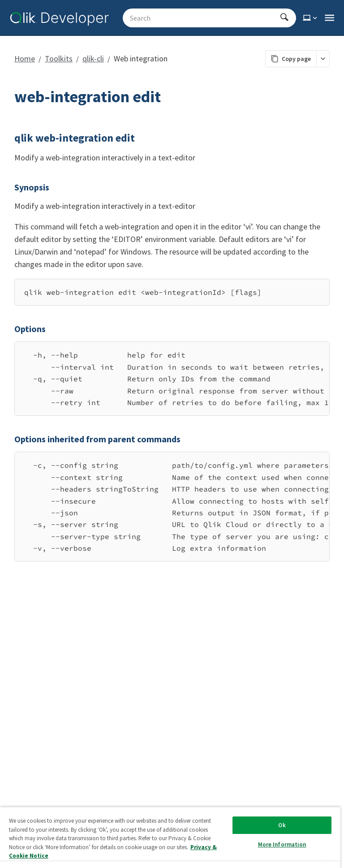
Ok (282, 825)
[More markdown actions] (323, 59)
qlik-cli (93, 58)
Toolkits (59, 58)
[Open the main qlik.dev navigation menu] (329, 18)
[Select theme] (311, 18)
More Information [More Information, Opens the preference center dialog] (282, 844)
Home (25, 58)
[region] (172, 379)
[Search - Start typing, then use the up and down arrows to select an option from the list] (204, 18)
